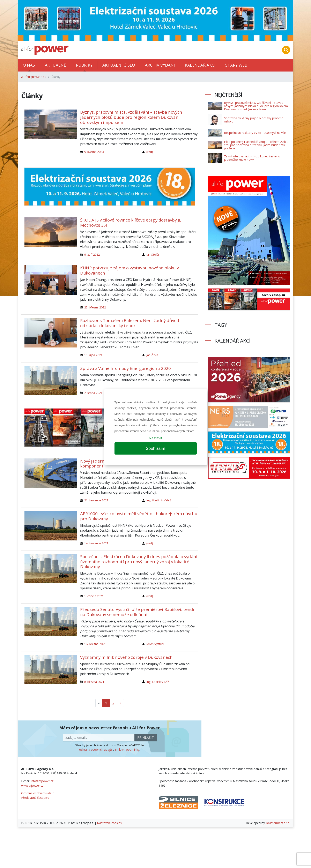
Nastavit (155, 438)
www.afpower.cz (32, 785)
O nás (29, 65)
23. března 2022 (95, 307)
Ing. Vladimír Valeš (159, 500)
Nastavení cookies (109, 823)
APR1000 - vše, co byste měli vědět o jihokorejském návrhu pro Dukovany (139, 516)
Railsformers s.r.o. (278, 823)
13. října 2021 (93, 355)
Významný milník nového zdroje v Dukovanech (126, 657)
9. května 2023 (94, 152)
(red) (150, 152)
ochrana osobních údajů (95, 750)
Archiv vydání (160, 65)
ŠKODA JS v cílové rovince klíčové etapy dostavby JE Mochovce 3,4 (131, 222)
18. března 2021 (95, 644)
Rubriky (84, 65)
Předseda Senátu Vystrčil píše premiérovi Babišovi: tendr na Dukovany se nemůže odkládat (138, 612)
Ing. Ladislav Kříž (158, 682)
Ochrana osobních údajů (38, 793)
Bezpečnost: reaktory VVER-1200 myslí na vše (255, 133)
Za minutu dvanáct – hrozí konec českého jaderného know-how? (252, 158)
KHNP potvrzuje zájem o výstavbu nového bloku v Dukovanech (129, 270)
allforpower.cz (34, 77)
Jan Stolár (153, 255)
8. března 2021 (94, 682)
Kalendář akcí (200, 65)
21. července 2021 (96, 500)
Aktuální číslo (119, 65)
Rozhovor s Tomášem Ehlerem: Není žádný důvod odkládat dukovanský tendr (130, 323)
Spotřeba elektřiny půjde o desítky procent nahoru (253, 120)
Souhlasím (155, 448)
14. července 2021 (96, 543)
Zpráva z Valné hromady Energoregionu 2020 (125, 368)
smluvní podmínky (127, 750)
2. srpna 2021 (93, 393)
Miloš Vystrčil (155, 644)
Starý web (236, 65)
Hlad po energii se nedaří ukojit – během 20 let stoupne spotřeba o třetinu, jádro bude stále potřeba (256, 145)
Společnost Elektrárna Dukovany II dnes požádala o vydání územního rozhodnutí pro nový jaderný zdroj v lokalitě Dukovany (139, 562)
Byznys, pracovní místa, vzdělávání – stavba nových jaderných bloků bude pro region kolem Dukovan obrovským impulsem (131, 117)
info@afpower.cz (42, 781)
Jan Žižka (152, 355)
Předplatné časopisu (35, 798)
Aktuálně (55, 65)
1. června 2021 (94, 596)
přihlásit (146, 738)
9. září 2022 (92, 255)
